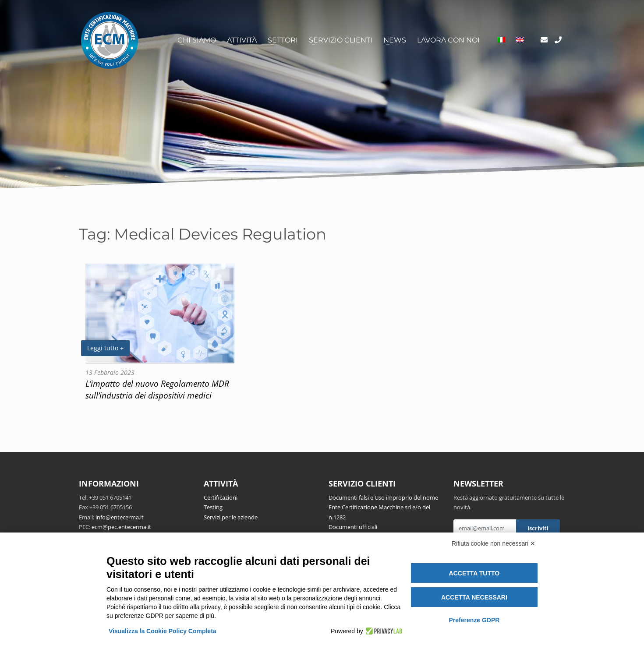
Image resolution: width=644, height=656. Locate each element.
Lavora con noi (448, 40)
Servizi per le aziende (231, 517)
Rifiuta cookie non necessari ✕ (494, 543)
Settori (283, 40)
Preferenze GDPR (474, 620)
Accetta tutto (474, 573)
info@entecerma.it (120, 517)
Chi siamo (197, 40)
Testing (213, 507)
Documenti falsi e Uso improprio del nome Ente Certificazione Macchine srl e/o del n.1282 (383, 507)
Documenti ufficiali (353, 527)
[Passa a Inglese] (520, 40)
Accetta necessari (474, 597)
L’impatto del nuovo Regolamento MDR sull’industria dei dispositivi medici (157, 389)
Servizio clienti (341, 40)
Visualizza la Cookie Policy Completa (163, 631)
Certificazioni (221, 497)
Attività (242, 40)
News (395, 40)
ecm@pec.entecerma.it (121, 527)
